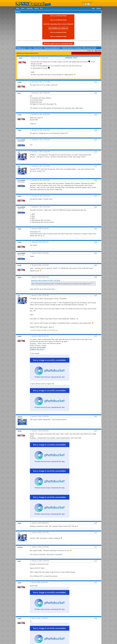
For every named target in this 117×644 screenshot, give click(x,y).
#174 (96, 582)
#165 (96, 277)
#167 (96, 336)
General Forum (38, 48)
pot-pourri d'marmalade (38, 347)
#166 (96, 295)
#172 (96, 547)
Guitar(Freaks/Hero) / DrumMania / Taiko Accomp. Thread (79, 48)
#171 (96, 533)
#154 (96, 130)
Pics (41, 8)
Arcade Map (29, 8)
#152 (96, 93)
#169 (96, 431)
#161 (96, 228)
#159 (96, 196)
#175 (96, 618)
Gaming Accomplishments (52, 48)
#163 (96, 253)
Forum (23, 8)
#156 (96, 152)
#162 (96, 242)
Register (99, 8)
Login (93, 8)
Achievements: (21, 61)
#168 (96, 416)
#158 (96, 180)
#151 (96, 82)
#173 (96, 561)
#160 (96, 207)
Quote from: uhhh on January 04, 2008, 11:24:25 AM (46, 280)
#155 (96, 140)
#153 (96, 114)
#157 (96, 166)
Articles (36, 8)
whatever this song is (37, 349)
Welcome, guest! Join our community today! (58, 43)
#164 (96, 265)
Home (18, 8)
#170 (96, 523)
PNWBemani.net (21, 48)
